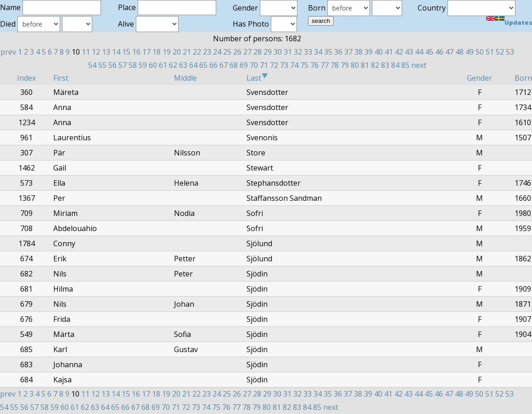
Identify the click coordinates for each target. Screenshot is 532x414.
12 (96, 52)
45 (429, 52)
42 (399, 52)
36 (338, 52)
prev (8, 52)
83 (385, 65)
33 (308, 52)
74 (294, 65)
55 (102, 65)
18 (157, 52)
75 (304, 65)
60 (153, 65)
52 (500, 52)
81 (365, 65)
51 (490, 52)
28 (258, 52)
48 (459, 52)
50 (480, 52)
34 (318, 52)
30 (278, 52)
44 (419, 52)
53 (510, 52)
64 (193, 65)
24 (217, 52)
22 (197, 52)
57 (123, 65)
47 (449, 52)
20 (177, 52)
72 (274, 65)
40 (379, 52)
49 (470, 52)
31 (288, 52)
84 (395, 65)
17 (146, 52)
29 (268, 52)
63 (183, 65)
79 (345, 65)
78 (335, 65)
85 (405, 65)
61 (163, 65)
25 (227, 52)
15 (126, 52)
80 (355, 65)
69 (244, 65)
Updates (518, 22)
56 (112, 65)
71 (264, 65)
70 (254, 65)
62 (173, 65)
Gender (479, 78)
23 (207, 52)
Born (523, 78)
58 (133, 65)
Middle (185, 78)
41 (389, 52)
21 (187, 52)
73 (284, 65)
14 (116, 52)
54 (92, 65)
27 (247, 52)
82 (375, 65)
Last (257, 78)
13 (106, 52)
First (61, 78)
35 (328, 52)
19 (167, 52)
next (419, 65)
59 (143, 65)
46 (439, 52)
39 (369, 52)
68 (234, 65)
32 (298, 52)
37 (348, 52)
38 (358, 52)
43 (409, 52)
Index (26, 78)
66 (213, 65)
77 (325, 65)
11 (86, 52)
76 (314, 65)
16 (136, 52)
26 (237, 52)
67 (224, 65)
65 (203, 65)
